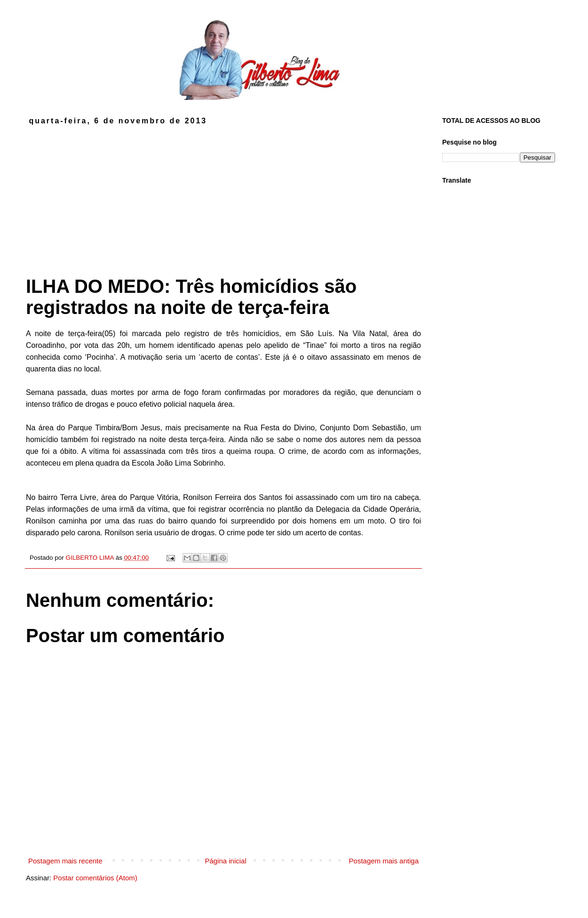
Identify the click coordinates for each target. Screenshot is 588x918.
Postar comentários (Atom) (95, 878)
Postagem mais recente (65, 861)
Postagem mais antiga (384, 861)
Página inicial (225, 861)
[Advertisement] (223, 196)
